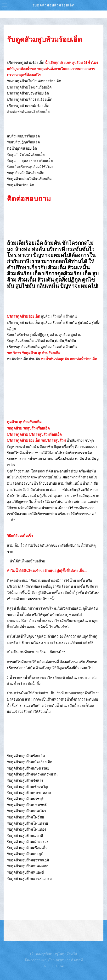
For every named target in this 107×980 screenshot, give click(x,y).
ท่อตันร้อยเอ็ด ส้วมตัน (24, 359)
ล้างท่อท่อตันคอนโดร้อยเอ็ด (28, 112)
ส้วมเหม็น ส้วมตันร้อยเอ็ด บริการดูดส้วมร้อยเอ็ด (49, 271)
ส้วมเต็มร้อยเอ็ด (25, 243)
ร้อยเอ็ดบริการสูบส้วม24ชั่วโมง (30, 167)
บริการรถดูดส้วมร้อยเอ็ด (26, 63)
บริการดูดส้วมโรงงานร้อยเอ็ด (29, 87)
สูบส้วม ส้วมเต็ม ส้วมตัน (42, 316)
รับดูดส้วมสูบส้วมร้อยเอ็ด (53, 5)
